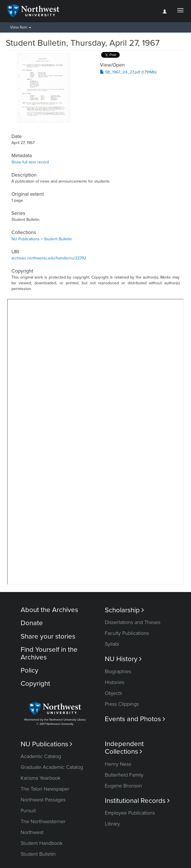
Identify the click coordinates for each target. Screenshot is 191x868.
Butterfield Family (124, 775)
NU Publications (47, 744)
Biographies (118, 671)
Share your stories (48, 636)
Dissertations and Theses (133, 622)
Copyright (35, 684)
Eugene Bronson (123, 786)
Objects (113, 693)
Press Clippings (122, 704)
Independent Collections (124, 748)
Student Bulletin (38, 854)
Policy (29, 670)
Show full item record (30, 162)
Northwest (32, 832)
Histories (115, 682)
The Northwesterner (43, 821)
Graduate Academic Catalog (52, 767)
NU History (123, 659)
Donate (32, 623)
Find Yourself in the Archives (49, 653)
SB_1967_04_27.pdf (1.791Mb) (128, 72)
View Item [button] (21, 27)
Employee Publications (130, 813)
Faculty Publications (127, 633)
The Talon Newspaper (45, 789)
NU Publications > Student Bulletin (42, 239)
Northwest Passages (43, 800)
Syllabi (112, 644)
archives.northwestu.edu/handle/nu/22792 (49, 258)
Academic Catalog (41, 756)
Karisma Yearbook (41, 778)
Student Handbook (42, 843)
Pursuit (28, 811)
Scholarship (124, 610)
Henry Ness (118, 764)
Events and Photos (135, 719)
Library (112, 824)
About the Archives (49, 610)
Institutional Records (137, 801)
